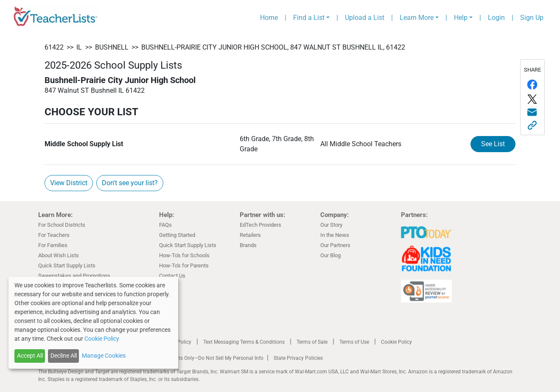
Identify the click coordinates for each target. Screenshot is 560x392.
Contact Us (172, 276)
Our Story (331, 225)
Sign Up (532, 18)
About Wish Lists (59, 255)
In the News (335, 235)
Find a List (309, 18)
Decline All (64, 356)
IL (79, 47)
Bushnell (112, 47)
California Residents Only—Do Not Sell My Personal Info (200, 358)
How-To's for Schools (184, 255)
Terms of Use (354, 342)
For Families (53, 245)
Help (461, 18)
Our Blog (330, 255)
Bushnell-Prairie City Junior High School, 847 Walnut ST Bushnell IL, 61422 (273, 47)
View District (69, 183)
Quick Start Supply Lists (67, 266)
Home (269, 18)
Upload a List (365, 18)
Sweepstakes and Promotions (74, 276)
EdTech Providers (260, 225)
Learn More (417, 18)
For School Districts (62, 225)
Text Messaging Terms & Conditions (244, 342)
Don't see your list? (130, 183)
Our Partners (335, 245)
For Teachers (54, 235)
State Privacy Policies (298, 358)
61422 (54, 47)
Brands (248, 245)
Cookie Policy (396, 342)
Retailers (250, 235)
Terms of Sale (312, 342)
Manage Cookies (104, 356)
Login (496, 18)
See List (493, 144)
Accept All (30, 356)
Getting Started (177, 235)
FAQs (165, 225)
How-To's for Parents (184, 266)
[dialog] (93, 323)
